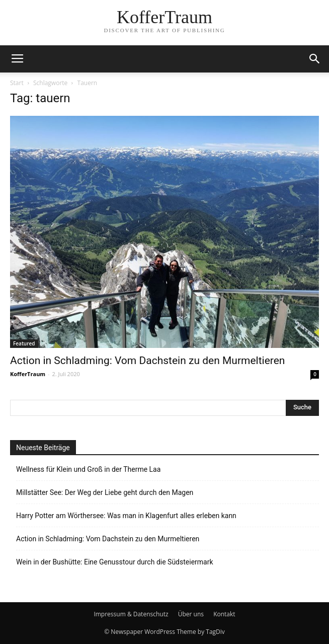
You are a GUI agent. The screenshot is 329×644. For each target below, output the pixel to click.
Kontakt (224, 614)
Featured (24, 343)
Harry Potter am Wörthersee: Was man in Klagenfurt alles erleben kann (126, 516)
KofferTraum (28, 374)
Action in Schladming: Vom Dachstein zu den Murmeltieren (147, 361)
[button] (315, 59)
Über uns (191, 614)
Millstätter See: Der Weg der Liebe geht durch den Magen (105, 492)
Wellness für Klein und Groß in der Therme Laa (88, 469)
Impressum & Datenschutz (131, 614)
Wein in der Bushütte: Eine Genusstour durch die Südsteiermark (115, 562)
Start (17, 83)
